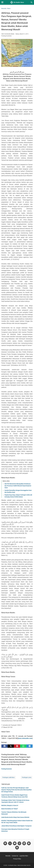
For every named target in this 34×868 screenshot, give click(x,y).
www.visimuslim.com (25, 738)
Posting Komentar (6, 36)
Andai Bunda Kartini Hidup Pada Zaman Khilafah (15, 817)
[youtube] (15, 843)
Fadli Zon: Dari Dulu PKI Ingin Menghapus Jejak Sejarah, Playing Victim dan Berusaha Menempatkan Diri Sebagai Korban (17, 790)
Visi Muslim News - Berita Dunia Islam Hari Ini (19, 865)
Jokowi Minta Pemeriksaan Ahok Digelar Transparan (16, 826)
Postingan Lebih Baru (9, 777)
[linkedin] (24, 843)
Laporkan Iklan (24, 856)
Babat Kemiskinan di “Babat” (10, 809)
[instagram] (19, 843)
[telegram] (30, 746)
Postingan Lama (27, 777)
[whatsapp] (23, 746)
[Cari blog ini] (32, 2)
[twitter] (11, 746)
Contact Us (15, 856)
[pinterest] (17, 746)
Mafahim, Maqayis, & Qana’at (10, 805)
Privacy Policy (17, 859)
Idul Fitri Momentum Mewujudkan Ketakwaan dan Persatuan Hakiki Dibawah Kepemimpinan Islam (18, 486)
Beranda (8, 856)
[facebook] (4, 746)
